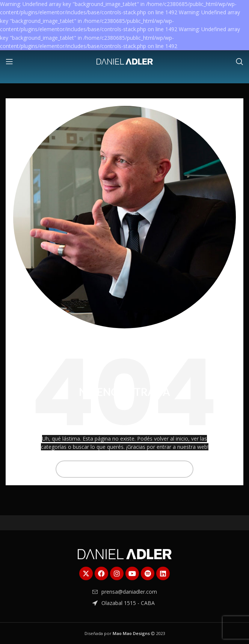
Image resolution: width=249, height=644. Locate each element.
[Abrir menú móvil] (9, 62)
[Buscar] (240, 62)
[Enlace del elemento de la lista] (125, 592)
